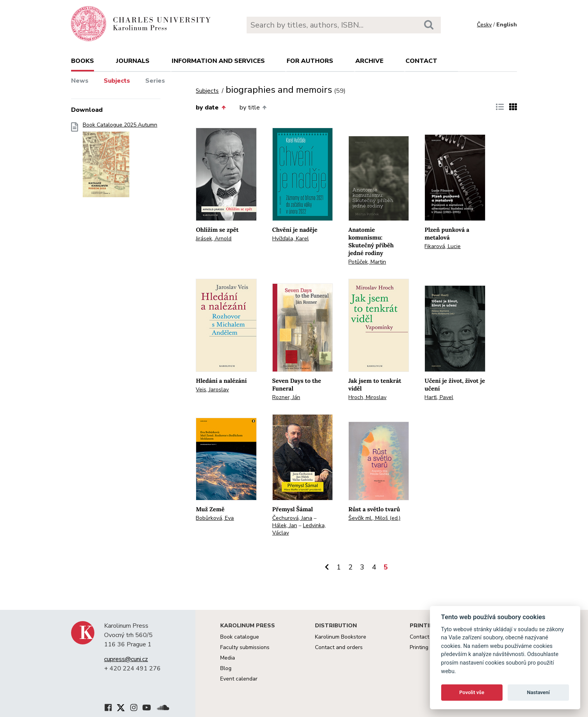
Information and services (218, 61)
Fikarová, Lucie (443, 246)
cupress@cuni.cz (126, 659)
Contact (421, 61)
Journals (133, 61)
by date (210, 108)
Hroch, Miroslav (367, 397)
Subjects (117, 81)
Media (228, 658)
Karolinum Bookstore (341, 637)
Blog (226, 668)
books (83, 61)
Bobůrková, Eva (215, 518)
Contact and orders (339, 647)
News (80, 81)
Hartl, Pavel (439, 397)
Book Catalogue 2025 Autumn (120, 162)
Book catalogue (240, 637)
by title (253, 108)
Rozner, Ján (286, 397)
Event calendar (239, 679)
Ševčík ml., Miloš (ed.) (374, 518)
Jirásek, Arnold (214, 239)
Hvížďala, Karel (291, 239)
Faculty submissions (245, 647)
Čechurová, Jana (292, 518)
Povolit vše (472, 692)
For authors (310, 61)
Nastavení (538, 692)
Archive (369, 61)
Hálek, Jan (285, 525)
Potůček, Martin (367, 262)
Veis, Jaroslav (212, 390)
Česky (484, 25)
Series (155, 81)
